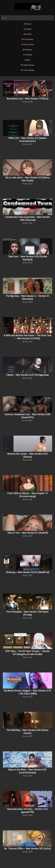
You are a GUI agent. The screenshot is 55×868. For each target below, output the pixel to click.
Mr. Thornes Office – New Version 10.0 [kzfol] (27, 849)
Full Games (27, 39)
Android (27, 55)
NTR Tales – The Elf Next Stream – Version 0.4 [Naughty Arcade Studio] (27, 653)
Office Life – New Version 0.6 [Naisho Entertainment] (27, 140)
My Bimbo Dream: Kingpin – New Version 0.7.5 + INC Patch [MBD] (27, 692)
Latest (27, 29)
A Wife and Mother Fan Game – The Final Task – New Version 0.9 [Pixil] (27, 337)
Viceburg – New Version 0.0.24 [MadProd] (27, 572)
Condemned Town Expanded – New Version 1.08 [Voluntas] (27, 219)
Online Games (27, 65)
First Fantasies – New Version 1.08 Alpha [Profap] (27, 613)
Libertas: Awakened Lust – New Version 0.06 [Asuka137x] (27, 416)
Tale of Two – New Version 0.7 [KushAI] (27, 533)
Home (27, 24)
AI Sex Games (27, 70)
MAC (27, 60)
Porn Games (27, 44)
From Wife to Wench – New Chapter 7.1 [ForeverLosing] (27, 495)
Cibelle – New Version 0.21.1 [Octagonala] (27, 375)
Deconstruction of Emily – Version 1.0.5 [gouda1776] (27, 811)
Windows (27, 50)
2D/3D (27, 34)
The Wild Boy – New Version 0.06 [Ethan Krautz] (27, 732)
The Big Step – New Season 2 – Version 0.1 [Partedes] (27, 297)
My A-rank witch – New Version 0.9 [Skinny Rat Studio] (27, 179)
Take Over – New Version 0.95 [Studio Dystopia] (27, 258)
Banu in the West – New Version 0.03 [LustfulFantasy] (27, 771)
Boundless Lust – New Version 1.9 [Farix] (27, 99)
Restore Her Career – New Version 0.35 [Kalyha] (27, 455)
